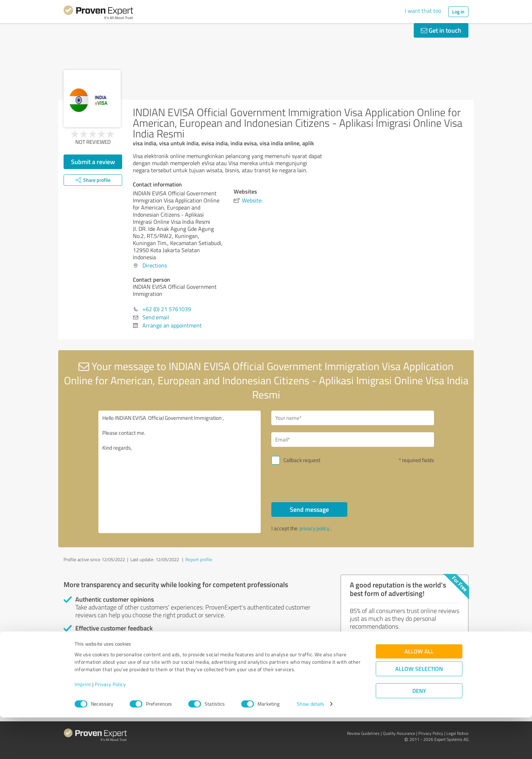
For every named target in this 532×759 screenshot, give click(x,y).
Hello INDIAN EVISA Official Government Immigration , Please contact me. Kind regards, (180, 472)
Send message (309, 509)
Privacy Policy (110, 726)
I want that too (423, 11)
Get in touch (441, 30)
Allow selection (419, 711)
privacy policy (314, 528)
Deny (419, 733)
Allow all (419, 693)
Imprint (83, 726)
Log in (458, 12)
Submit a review (93, 162)
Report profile (199, 559)
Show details (311, 746)
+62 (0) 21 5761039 (167, 309)
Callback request (302, 460)
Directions (155, 265)
